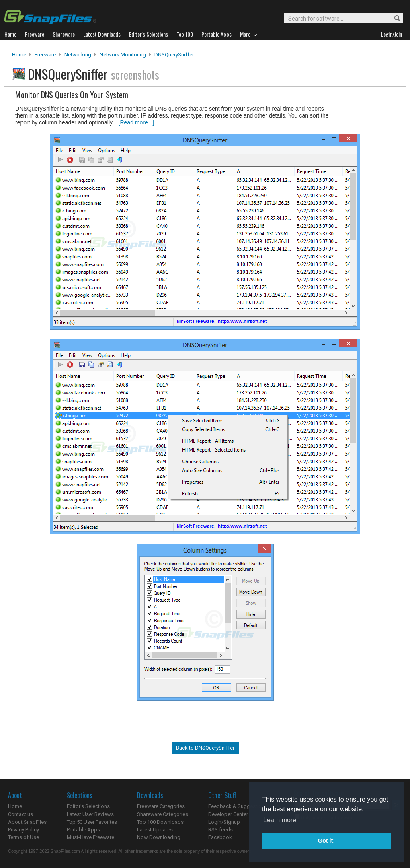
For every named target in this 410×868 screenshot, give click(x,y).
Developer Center (228, 814)
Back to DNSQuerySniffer (205, 748)
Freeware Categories (161, 806)
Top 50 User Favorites (92, 822)
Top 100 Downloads (160, 822)
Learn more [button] (280, 820)
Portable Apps (83, 830)
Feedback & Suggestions (238, 806)
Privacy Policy (24, 830)
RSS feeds (220, 830)
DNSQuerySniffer (174, 55)
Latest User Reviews (90, 814)
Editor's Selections (88, 806)
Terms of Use (24, 837)
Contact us (20, 814)
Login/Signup (224, 822)
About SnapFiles (27, 822)
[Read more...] (136, 122)
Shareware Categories (163, 814)
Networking (78, 55)
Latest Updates (155, 830)
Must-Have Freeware (90, 837)
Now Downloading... (161, 837)
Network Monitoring (123, 55)
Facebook (220, 837)
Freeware (45, 55)
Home (19, 55)
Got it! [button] (326, 841)
